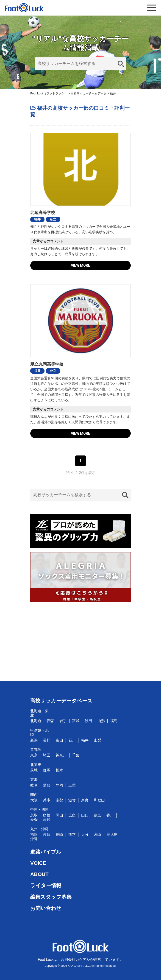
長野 (47, 740)
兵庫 (47, 800)
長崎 (59, 834)
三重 (72, 785)
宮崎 (97, 834)
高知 (47, 820)
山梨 (97, 740)
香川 (110, 815)
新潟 (34, 740)
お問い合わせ (46, 908)
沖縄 (34, 839)
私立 (53, 219)
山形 (101, 721)
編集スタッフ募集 (51, 897)
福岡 (34, 834)
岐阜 (34, 785)
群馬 (47, 770)
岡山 (59, 815)
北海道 (36, 721)
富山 (59, 740)
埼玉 (47, 755)
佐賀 (47, 834)
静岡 (59, 785)
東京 (34, 755)
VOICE (38, 863)
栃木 (59, 770)
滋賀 (72, 800)
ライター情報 (46, 885)
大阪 (34, 800)
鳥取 (34, 815)
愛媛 (34, 820)
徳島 (97, 815)
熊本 (72, 834)
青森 (50, 721)
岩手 (63, 721)
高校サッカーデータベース (61, 701)
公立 (53, 371)
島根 (47, 815)
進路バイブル (46, 852)
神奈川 (61, 755)
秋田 (89, 721)
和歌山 (99, 800)
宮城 (76, 721)
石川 (72, 740)
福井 (37, 219)
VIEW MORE (80, 265)
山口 (85, 815)
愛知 (47, 785)
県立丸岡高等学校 (47, 364)
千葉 (76, 755)
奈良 (85, 800)
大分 (85, 834)
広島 (72, 815)
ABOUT (39, 874)
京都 (59, 800)
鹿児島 (112, 834)
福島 (114, 721)
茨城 (34, 770)
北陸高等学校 (43, 213)
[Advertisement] (80, 639)
